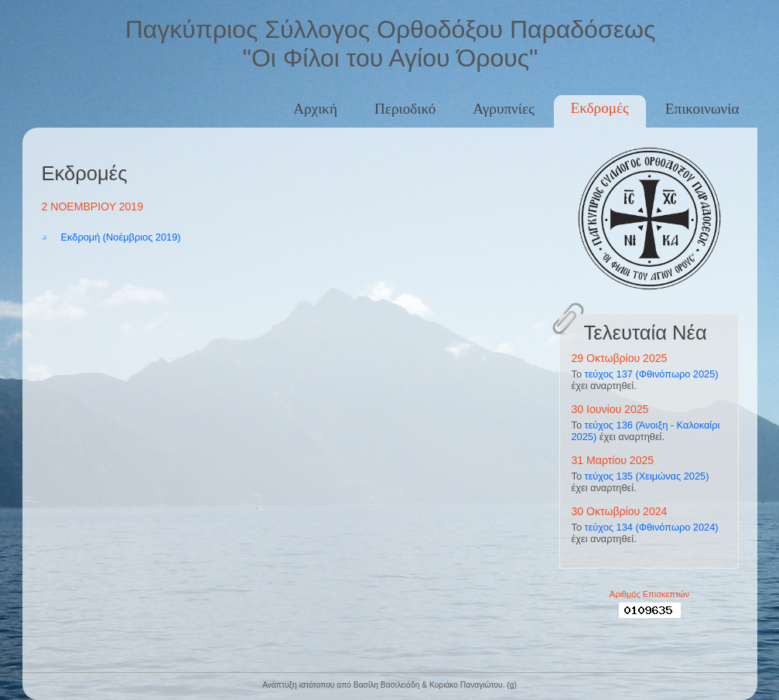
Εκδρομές (600, 108)
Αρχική (315, 109)
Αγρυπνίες (503, 109)
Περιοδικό (405, 109)
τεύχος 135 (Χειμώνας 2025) (647, 476)
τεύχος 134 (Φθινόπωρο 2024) (652, 527)
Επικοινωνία (702, 109)
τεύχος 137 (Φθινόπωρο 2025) (652, 374)
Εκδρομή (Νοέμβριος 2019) (121, 237)
